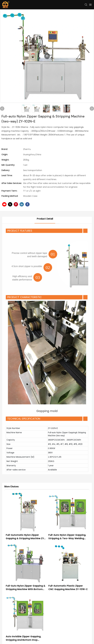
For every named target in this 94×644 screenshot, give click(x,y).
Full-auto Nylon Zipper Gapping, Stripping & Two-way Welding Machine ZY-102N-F (67, 537)
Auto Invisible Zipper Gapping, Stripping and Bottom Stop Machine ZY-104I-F (23, 638)
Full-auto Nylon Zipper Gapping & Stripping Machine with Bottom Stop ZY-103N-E (26, 588)
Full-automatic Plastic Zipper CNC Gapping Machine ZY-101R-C (68, 587)
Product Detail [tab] (45, 219)
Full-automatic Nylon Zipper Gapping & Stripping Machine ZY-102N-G (25, 537)
